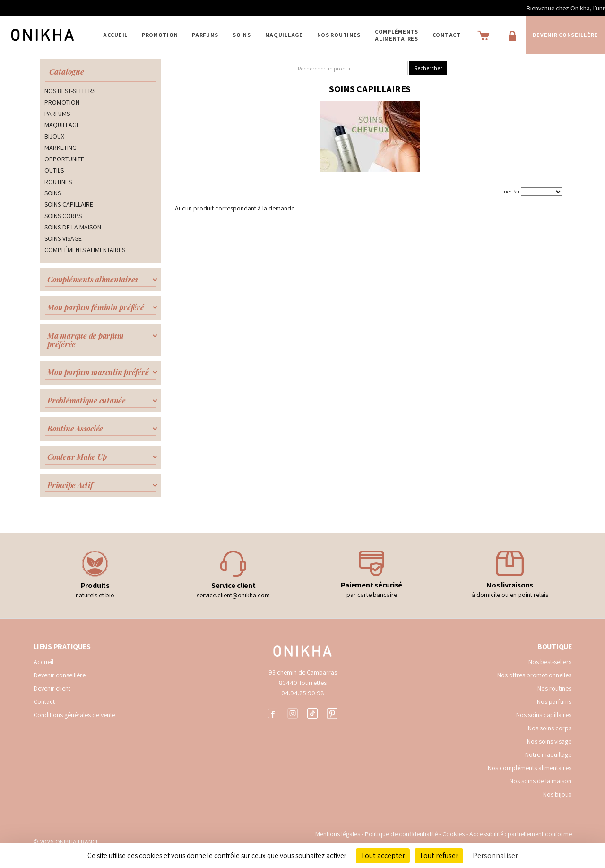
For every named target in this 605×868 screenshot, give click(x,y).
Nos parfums (554, 701)
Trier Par (511, 192)
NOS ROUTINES (339, 35)
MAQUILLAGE (284, 35)
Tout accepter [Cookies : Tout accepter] (383, 855)
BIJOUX (54, 136)
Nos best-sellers (550, 662)
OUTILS (54, 170)
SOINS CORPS (63, 216)
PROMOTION (160, 35)
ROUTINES (58, 182)
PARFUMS (205, 35)
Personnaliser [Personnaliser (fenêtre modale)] (495, 855)
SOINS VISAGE (63, 238)
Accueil (115, 35)
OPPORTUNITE (64, 159)
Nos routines (554, 688)
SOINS (242, 35)
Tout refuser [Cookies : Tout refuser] (439, 855)
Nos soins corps (550, 728)
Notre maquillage (548, 754)
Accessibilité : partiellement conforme (521, 834)
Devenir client (52, 688)
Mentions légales (338, 834)
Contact (447, 35)
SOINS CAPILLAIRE (69, 204)
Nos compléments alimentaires (530, 768)
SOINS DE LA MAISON (73, 227)
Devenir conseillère (60, 675)
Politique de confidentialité (402, 834)
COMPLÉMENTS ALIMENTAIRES (397, 35)
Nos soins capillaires (544, 715)
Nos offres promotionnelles (534, 675)
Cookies (454, 834)
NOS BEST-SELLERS (70, 91)
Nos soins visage (549, 741)
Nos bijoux (557, 794)
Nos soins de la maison (540, 781)
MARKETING (60, 148)
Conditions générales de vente (74, 715)
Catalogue (67, 72)
